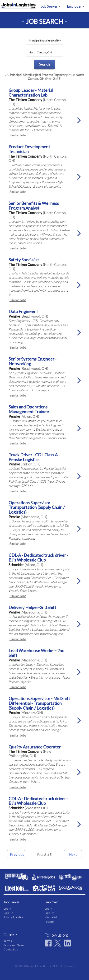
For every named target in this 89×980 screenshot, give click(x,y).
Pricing (49, 922)
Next (73, 854)
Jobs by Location (14, 917)
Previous (17, 854)
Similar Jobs (18, 135)
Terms (8, 941)
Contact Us (11, 949)
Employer (76, 6)
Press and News (14, 945)
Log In (7, 909)
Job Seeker (51, 6)
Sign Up (8, 913)
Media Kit (51, 917)
